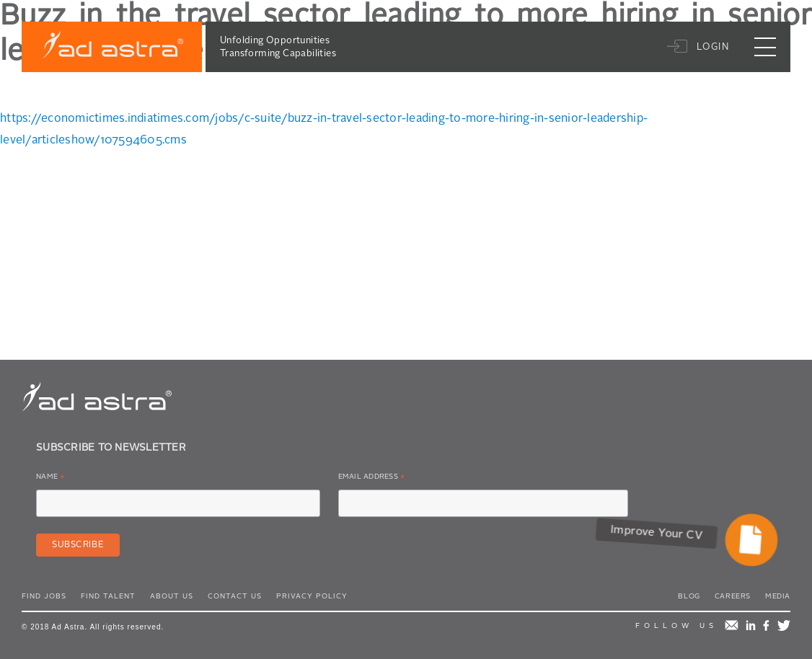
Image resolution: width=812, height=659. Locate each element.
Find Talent (108, 596)
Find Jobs (44, 596)
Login (713, 47)
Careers (733, 596)
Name (50, 479)
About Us (172, 596)
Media (778, 596)
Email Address (372, 479)
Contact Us (235, 596)
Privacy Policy (312, 596)
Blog (689, 596)
